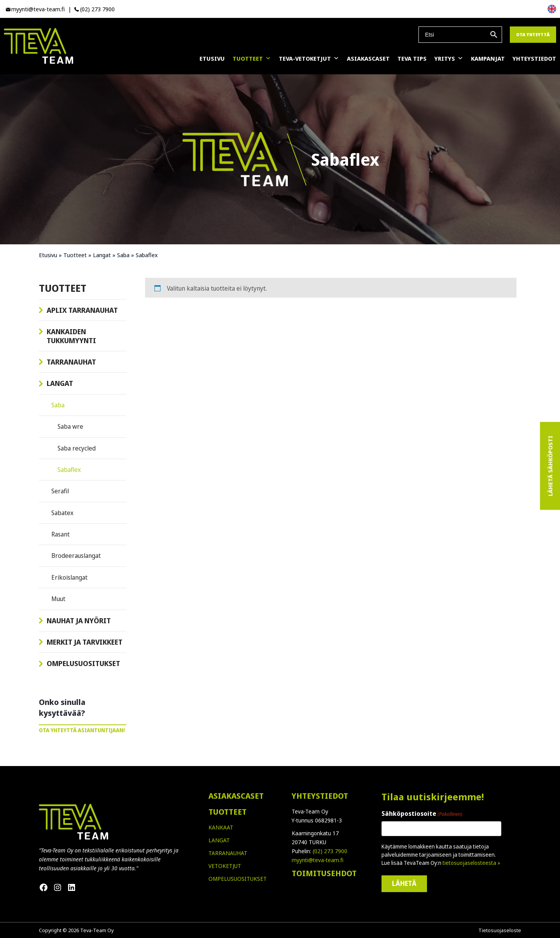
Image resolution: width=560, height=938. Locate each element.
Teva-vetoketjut (309, 58)
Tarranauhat (71, 362)
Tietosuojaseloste (500, 930)
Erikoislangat (69, 577)
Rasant (60, 534)
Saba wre (70, 426)
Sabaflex (69, 470)
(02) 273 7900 (97, 9)
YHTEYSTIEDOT (320, 796)
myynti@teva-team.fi (38, 9)
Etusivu (212, 58)
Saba (123, 255)
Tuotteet (252, 58)
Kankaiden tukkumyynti (71, 336)
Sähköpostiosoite (422, 814)
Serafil (60, 491)
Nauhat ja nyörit (79, 621)
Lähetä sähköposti (550, 466)
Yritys (449, 58)
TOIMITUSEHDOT (324, 873)
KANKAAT (221, 827)
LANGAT (219, 840)
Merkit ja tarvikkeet (85, 642)
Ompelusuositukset (83, 663)
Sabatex (62, 513)
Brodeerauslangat (76, 556)
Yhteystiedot (534, 58)
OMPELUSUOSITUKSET (238, 879)
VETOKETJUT (225, 866)
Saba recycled (77, 448)
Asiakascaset (368, 58)
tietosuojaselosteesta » (471, 863)
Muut (58, 599)
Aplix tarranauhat (82, 310)
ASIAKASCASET (236, 796)
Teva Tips (412, 58)
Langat (102, 255)
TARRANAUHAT (228, 853)
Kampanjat (488, 58)
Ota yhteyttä (533, 34)
